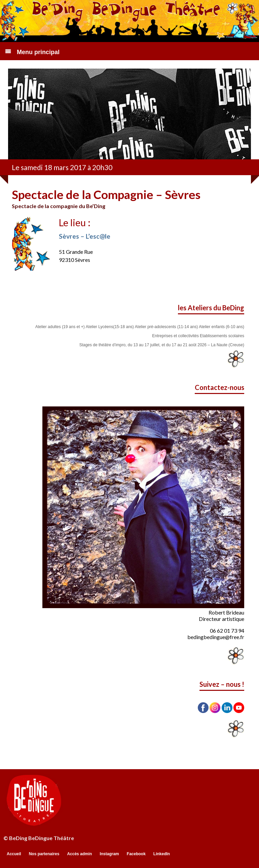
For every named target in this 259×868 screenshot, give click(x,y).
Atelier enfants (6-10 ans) (221, 327)
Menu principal (38, 52)
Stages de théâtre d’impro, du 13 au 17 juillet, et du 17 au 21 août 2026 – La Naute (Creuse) (162, 345)
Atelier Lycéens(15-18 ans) (110, 327)
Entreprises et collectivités (175, 336)
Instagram (109, 854)
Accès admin (79, 854)
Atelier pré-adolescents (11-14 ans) (166, 327)
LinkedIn (162, 854)
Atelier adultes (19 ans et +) (60, 327)
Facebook (136, 854)
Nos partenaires (44, 854)
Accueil (14, 854)
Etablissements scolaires (222, 336)
